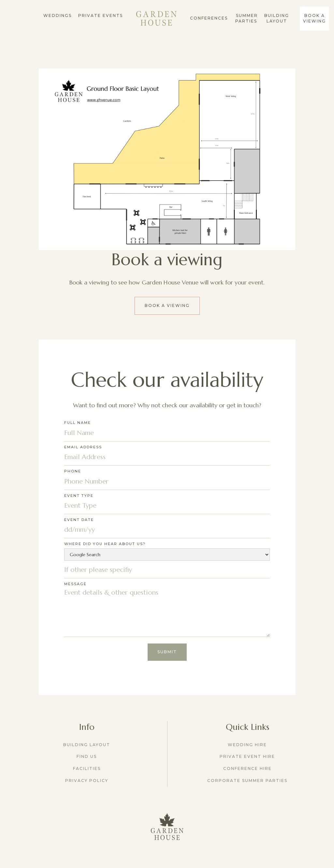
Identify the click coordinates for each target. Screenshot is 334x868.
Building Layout (277, 18)
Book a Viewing (314, 18)
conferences (209, 18)
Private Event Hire (247, 756)
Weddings (58, 15)
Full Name (78, 423)
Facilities (87, 768)
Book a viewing (167, 305)
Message (75, 584)
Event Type (79, 496)
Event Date (79, 520)
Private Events (101, 15)
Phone (73, 471)
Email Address (83, 447)
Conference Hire (247, 768)
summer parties (246, 18)
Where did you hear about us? (105, 544)
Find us (87, 756)
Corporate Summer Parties (247, 781)
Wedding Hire (247, 745)
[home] (156, 18)
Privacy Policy (87, 781)
